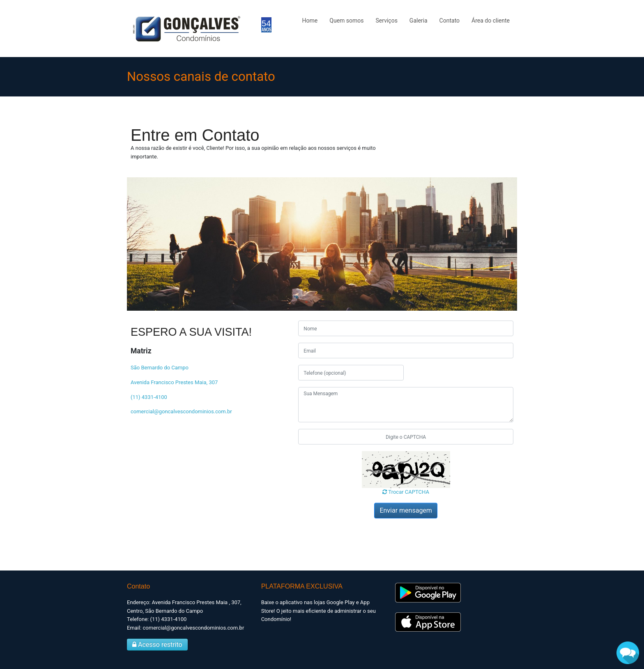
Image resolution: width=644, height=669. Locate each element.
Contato (450, 21)
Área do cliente (491, 21)
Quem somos (346, 21)
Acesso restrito (157, 645)
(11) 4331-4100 (149, 397)
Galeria (419, 21)
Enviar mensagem (406, 510)
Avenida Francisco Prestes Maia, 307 (174, 382)
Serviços (387, 21)
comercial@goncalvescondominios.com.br (181, 411)
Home (310, 21)
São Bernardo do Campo (160, 368)
